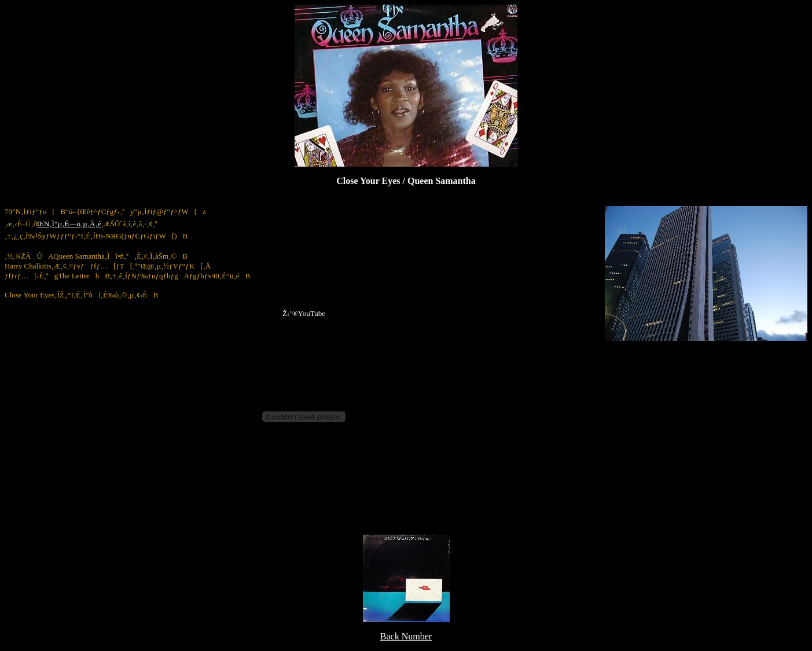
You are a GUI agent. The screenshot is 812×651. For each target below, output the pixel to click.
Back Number (406, 636)
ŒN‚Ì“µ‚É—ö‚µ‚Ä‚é (69, 224)
